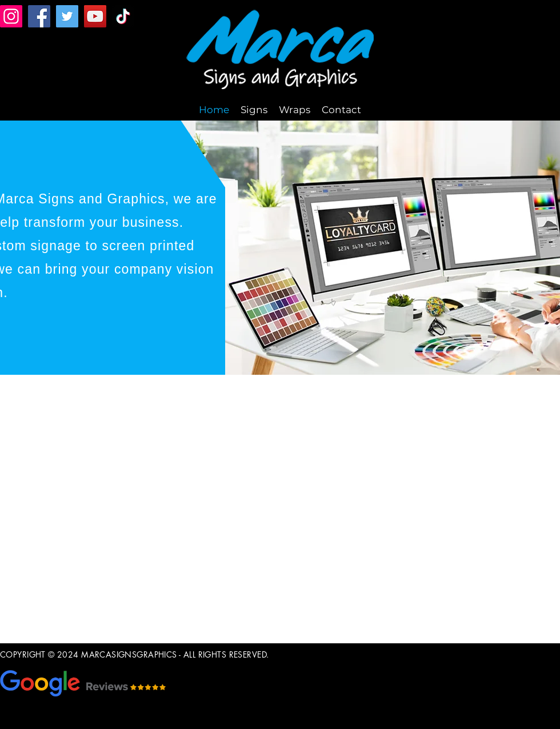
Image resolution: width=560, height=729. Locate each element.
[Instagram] (11, 16)
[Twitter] (67, 16)
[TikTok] (123, 16)
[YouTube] (95, 16)
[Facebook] (39, 16)
